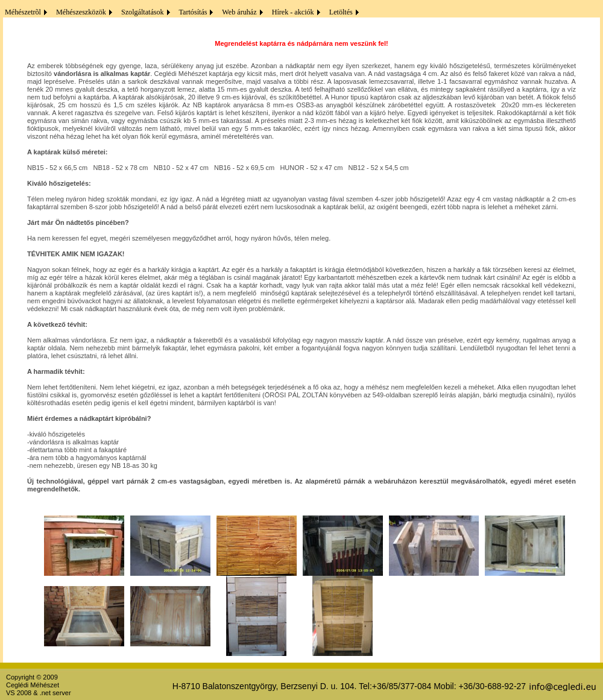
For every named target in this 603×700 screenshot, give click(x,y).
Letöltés (339, 12)
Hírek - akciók (291, 12)
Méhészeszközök (79, 12)
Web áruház (237, 12)
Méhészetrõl (21, 12)
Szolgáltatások (141, 12)
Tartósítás (191, 12)
